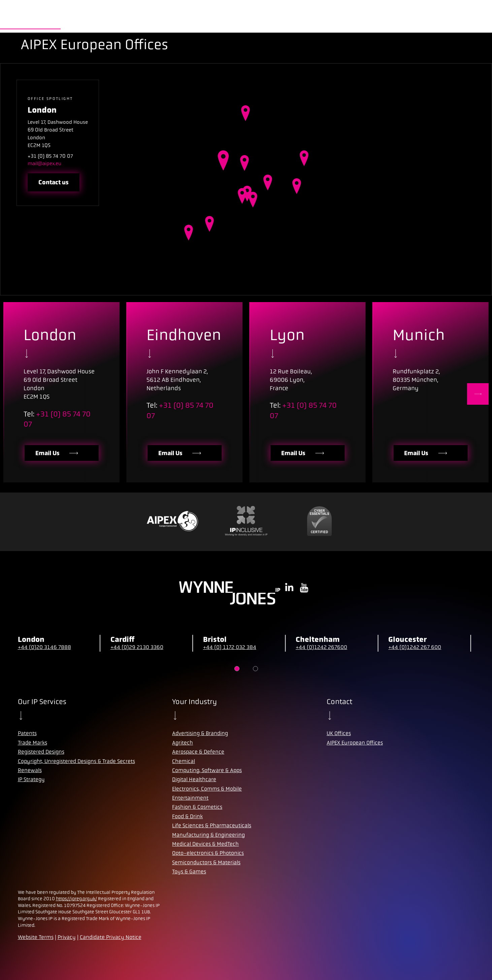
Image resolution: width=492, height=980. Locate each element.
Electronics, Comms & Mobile (207, 789)
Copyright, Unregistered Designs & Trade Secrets (76, 761)
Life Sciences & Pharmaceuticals (212, 825)
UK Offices (339, 733)
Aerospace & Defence (198, 752)
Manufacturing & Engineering (208, 835)
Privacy (67, 937)
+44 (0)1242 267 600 (415, 647)
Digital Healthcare (194, 779)
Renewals (30, 770)
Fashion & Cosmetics (197, 807)
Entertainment (190, 798)
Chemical (184, 761)
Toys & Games (189, 872)
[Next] (478, 394)
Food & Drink (187, 816)
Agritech (183, 743)
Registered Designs (41, 752)
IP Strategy (31, 779)
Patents (27, 733)
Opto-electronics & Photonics (208, 853)
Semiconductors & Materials (206, 862)
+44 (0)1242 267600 (321, 647)
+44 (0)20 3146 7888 (44, 647)
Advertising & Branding (200, 733)
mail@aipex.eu (44, 164)
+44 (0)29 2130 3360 (137, 647)
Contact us (54, 182)
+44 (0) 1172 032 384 (230, 647)
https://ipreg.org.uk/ (76, 899)
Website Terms (36, 937)
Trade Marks (32, 743)
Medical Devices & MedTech (205, 844)
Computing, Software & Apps (207, 770)
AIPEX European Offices (355, 743)
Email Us (58, 453)
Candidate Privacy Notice (111, 937)
